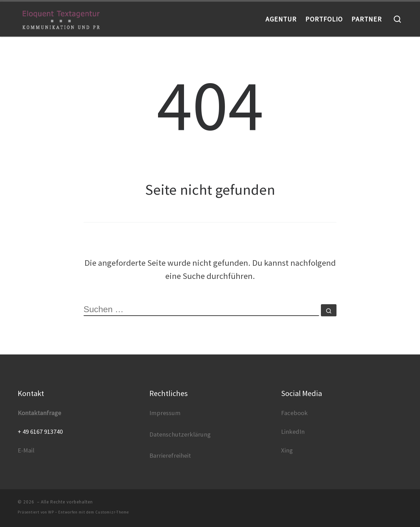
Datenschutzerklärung (180, 434)
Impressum (165, 413)
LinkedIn (293, 432)
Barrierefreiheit (170, 455)
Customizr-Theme (112, 512)
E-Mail (26, 450)
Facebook (294, 413)
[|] (61, 19)
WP (51, 512)
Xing (287, 450)
